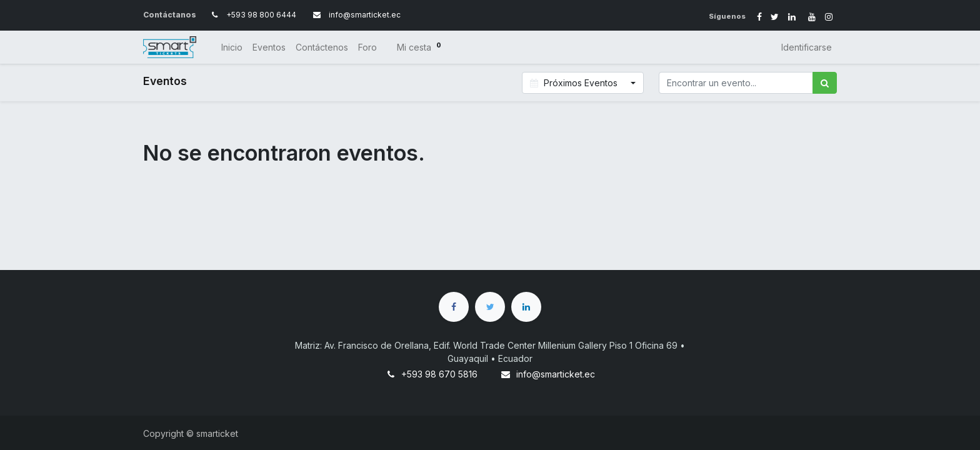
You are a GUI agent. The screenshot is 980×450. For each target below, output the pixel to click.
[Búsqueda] (825, 83)
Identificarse (807, 47)
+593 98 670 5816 (439, 374)
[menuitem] (232, 47)
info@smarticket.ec (556, 374)
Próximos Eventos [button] (575, 83)
